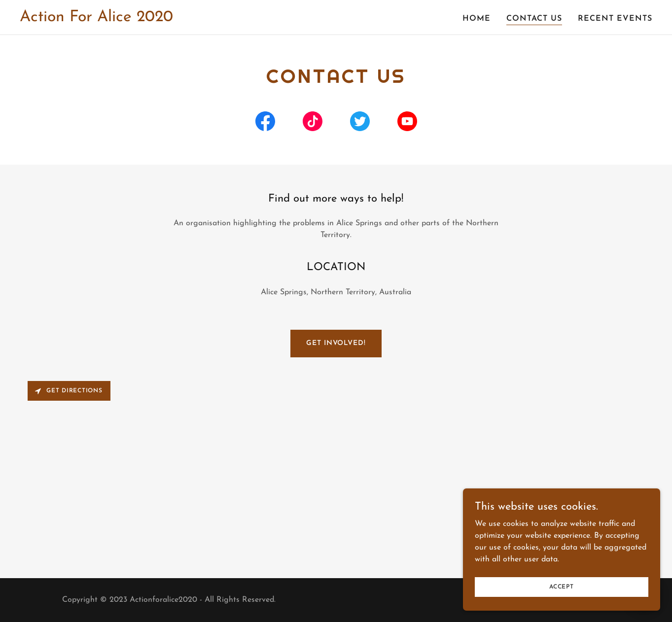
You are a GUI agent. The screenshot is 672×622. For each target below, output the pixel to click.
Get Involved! (336, 343)
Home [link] (477, 19)
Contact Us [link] (534, 19)
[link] (96, 19)
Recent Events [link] (615, 19)
